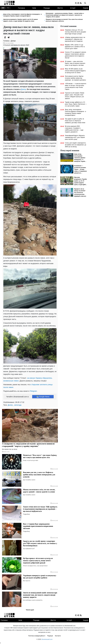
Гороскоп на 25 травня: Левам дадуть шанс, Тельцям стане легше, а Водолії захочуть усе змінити (74, 96)
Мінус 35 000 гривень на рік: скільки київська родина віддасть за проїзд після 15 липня (75, 71)
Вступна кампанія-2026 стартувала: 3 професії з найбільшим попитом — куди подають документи (74, 129)
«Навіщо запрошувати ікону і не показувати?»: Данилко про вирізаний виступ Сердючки (75, 39)
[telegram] (76, 3)
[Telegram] (8, 37)
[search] (85, 3)
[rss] (81, 3)
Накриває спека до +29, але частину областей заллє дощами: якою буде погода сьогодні (76, 32)
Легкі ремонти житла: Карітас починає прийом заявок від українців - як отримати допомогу (75, 78)
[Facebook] (5, 37)
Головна (21, 8)
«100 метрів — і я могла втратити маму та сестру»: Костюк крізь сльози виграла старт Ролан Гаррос (75, 86)
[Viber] (12, 37)
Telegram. (34, 391)
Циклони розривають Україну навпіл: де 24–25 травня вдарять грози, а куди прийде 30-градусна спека (21, 20)
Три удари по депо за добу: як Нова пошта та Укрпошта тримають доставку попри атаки (75, 121)
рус (8, 8)
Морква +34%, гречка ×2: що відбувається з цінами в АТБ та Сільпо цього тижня (75, 47)
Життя (60, 8)
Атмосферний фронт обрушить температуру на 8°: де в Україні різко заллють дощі (75, 137)
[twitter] (78, 3)
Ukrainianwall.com (47, 639)
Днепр (23, 89)
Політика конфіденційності (37, 636)
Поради (47, 8)
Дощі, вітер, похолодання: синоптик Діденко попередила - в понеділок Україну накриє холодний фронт (22, 15)
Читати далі (30, 610)
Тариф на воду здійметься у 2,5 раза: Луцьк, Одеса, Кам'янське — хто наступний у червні (76, 104)
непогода (18, 405)
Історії (73, 8)
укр (3, 8)
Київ (34, 8)
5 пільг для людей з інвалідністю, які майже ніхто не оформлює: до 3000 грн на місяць (75, 145)
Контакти (58, 636)
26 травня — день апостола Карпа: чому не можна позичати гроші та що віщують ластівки (75, 63)
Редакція (50, 636)
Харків (86, 8)
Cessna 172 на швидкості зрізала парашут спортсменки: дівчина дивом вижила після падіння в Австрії (75, 55)
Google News (43, 397)
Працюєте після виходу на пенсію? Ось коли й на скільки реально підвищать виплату (64, 20)
